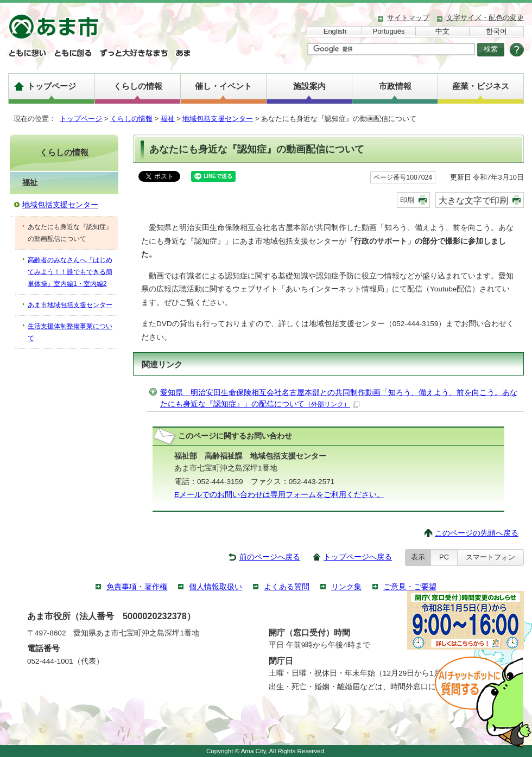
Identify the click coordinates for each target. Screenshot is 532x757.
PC (444, 557)
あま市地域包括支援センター (70, 305)
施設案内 (309, 86)
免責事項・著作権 (137, 587)
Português (389, 31)
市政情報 (395, 86)
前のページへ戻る (270, 557)
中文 (442, 31)
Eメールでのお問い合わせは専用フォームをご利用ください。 (279, 495)
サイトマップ (408, 18)
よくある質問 (287, 587)
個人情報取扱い (216, 587)
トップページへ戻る (358, 557)
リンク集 (346, 587)
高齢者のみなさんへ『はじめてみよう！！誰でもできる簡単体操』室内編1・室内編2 (70, 272)
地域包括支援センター (218, 119)
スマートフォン (490, 557)
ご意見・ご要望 (410, 587)
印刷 (407, 200)
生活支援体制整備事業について (70, 332)
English (335, 31)
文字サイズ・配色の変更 (485, 18)
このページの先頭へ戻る (477, 533)
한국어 (496, 31)
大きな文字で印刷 (473, 200)
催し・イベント (223, 86)
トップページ (52, 86)
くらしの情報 (138, 86)
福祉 (168, 119)
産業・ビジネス (481, 86)
